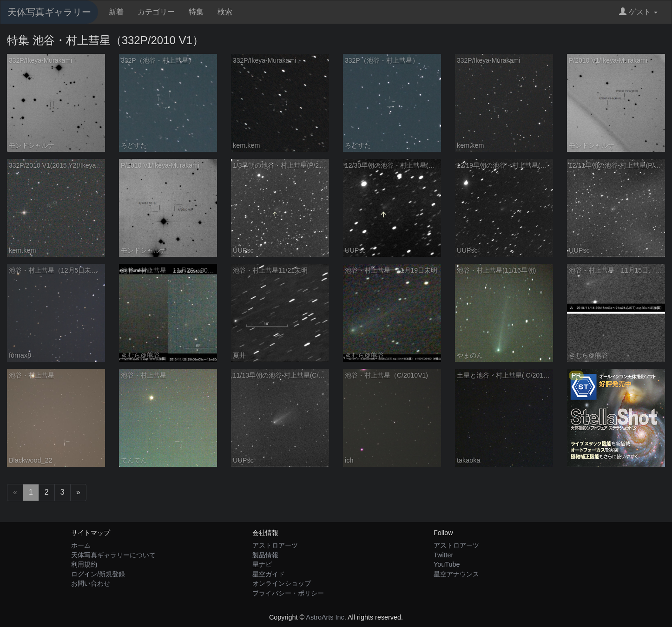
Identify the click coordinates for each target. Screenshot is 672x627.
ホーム (81, 545)
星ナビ (262, 564)
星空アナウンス (456, 574)
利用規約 (84, 564)
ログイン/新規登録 (98, 574)
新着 (116, 12)
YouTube (447, 564)
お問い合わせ (91, 583)
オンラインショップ (282, 583)
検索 (225, 12)
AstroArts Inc (325, 617)
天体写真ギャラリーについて (113, 555)
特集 (196, 12)
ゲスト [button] (638, 12)
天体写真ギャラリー (49, 12)
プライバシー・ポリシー (288, 593)
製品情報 (265, 555)
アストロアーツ (275, 545)
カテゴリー (156, 12)
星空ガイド (269, 574)
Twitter (443, 555)
